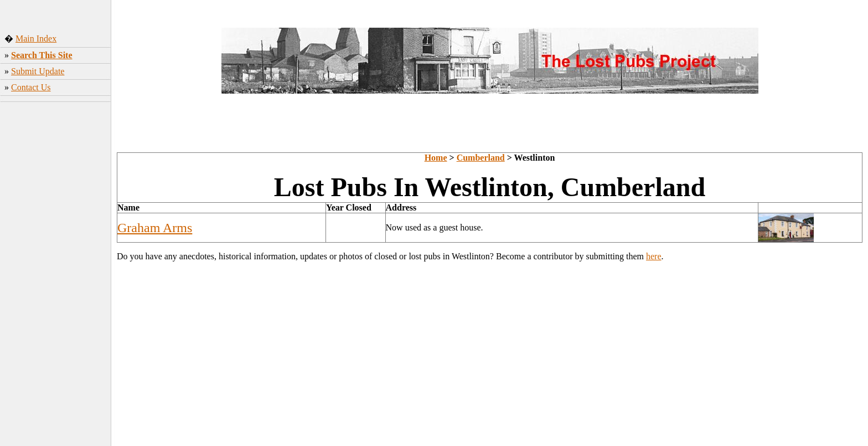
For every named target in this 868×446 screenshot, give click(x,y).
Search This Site (42, 55)
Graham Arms (155, 228)
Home (436, 158)
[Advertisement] (56, 271)
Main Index (36, 39)
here (654, 256)
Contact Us (31, 87)
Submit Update (38, 71)
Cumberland (481, 158)
